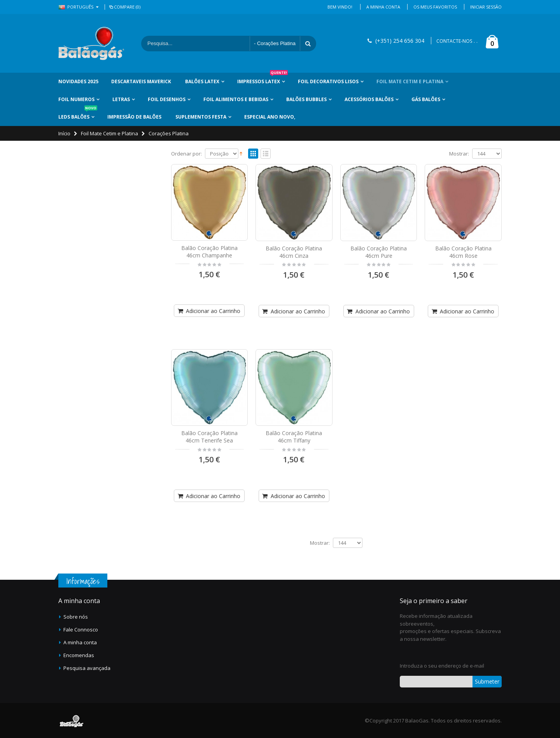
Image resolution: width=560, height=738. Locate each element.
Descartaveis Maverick (141, 81)
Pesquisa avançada (87, 668)
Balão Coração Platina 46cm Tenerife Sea (209, 437)
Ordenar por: (186, 154)
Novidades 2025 (78, 81)
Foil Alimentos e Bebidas (236, 99)
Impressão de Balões (134, 117)
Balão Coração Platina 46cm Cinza (294, 252)
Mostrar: (459, 154)
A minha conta (80, 642)
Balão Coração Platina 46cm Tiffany (294, 437)
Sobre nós (76, 617)
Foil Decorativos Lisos (328, 81)
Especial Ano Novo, (270, 117)
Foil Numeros (76, 99)
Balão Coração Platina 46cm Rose (463, 252)
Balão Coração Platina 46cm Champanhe (209, 252)
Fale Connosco (81, 630)
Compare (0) (124, 7)
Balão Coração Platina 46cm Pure (379, 252)
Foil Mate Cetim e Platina (410, 81)
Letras (121, 99)
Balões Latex (202, 81)
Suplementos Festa (201, 117)
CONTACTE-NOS (454, 41)
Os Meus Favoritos (435, 7)
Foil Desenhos (167, 99)
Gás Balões (426, 99)
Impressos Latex (262, 79)
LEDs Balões (78, 114)
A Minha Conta (383, 7)
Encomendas (79, 655)
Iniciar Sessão (486, 7)
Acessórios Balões (369, 99)
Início (64, 133)
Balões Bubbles (306, 99)
